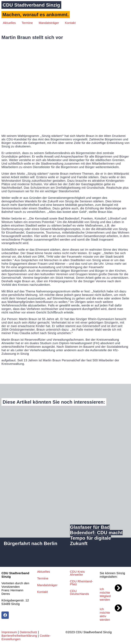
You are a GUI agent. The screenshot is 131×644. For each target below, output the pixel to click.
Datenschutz (29, 632)
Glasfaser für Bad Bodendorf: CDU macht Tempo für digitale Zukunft (96, 535)
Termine (27, 23)
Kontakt (70, 23)
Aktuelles (9, 23)
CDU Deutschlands (79, 592)
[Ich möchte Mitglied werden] (118, 588)
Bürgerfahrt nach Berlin (31, 543)
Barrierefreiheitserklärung (19, 636)
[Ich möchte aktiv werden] (118, 608)
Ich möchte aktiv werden (105, 614)
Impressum (9, 632)
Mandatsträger (49, 23)
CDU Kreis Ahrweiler (77, 573)
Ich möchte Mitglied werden (105, 594)
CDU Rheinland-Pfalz (81, 583)
